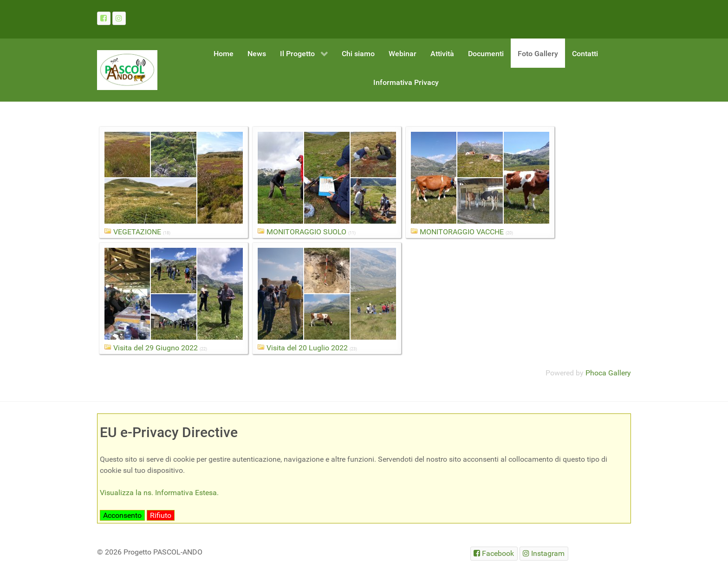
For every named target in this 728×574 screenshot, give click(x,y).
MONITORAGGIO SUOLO (306, 232)
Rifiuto (161, 515)
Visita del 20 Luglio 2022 (307, 348)
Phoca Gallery (608, 373)
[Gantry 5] (127, 70)
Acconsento (122, 515)
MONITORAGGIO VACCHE (462, 232)
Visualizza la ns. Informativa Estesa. (159, 493)
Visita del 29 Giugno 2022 (156, 348)
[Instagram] (119, 18)
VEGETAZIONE (137, 232)
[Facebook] (104, 18)
